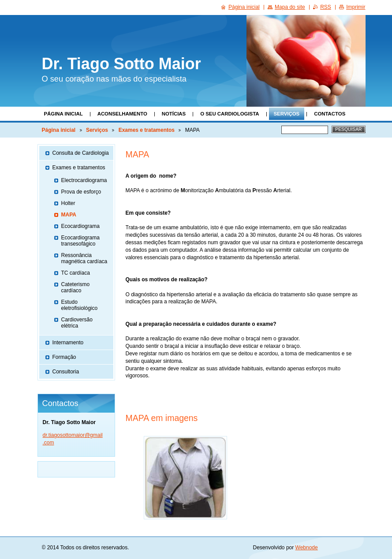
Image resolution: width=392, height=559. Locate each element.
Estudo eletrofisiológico (80, 305)
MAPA (69, 215)
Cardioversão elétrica (77, 323)
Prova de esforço (81, 192)
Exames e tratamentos (147, 130)
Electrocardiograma (84, 180)
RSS (326, 7)
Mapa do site (290, 7)
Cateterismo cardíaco (76, 287)
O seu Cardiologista (230, 114)
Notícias (174, 114)
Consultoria (66, 372)
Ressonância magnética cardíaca (84, 258)
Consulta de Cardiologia (81, 153)
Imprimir (356, 7)
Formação (64, 357)
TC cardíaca (76, 273)
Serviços (287, 114)
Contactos (330, 114)
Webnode (307, 548)
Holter (68, 203)
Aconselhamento (122, 114)
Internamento (68, 343)
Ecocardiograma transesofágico (80, 241)
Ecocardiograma (80, 226)
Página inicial (63, 114)
